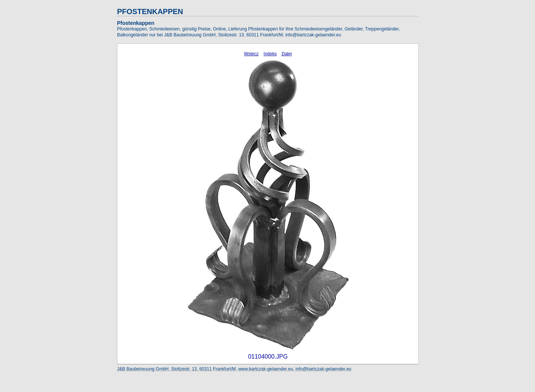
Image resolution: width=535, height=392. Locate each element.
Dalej (287, 54)
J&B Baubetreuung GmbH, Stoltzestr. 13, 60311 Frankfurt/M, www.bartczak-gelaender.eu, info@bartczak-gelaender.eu (234, 369)
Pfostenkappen (136, 23)
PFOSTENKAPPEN (150, 12)
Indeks (270, 54)
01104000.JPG (268, 357)
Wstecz (251, 54)
